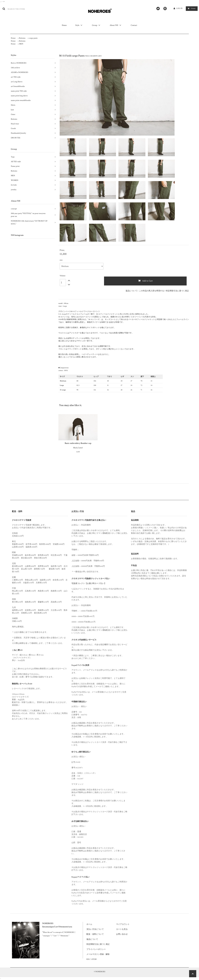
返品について (131, 291)
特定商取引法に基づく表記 (177, 291)
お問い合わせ (122, 934)
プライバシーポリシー (96, 949)
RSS (88, 959)
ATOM (94, 959)
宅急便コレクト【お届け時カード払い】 (89, 583)
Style (79, 25)
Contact (134, 25)
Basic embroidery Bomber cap (78, 443)
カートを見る (122, 929)
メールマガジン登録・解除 (98, 954)
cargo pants (33, 38)
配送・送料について (95, 934)
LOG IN (180, 8)
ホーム (89, 924)
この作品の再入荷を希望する (151, 291)
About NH (116, 25)
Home (64, 25)
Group (97, 25)
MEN (21, 44)
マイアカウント (123, 924)
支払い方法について (95, 929)
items (191, 8)
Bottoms (22, 38)
